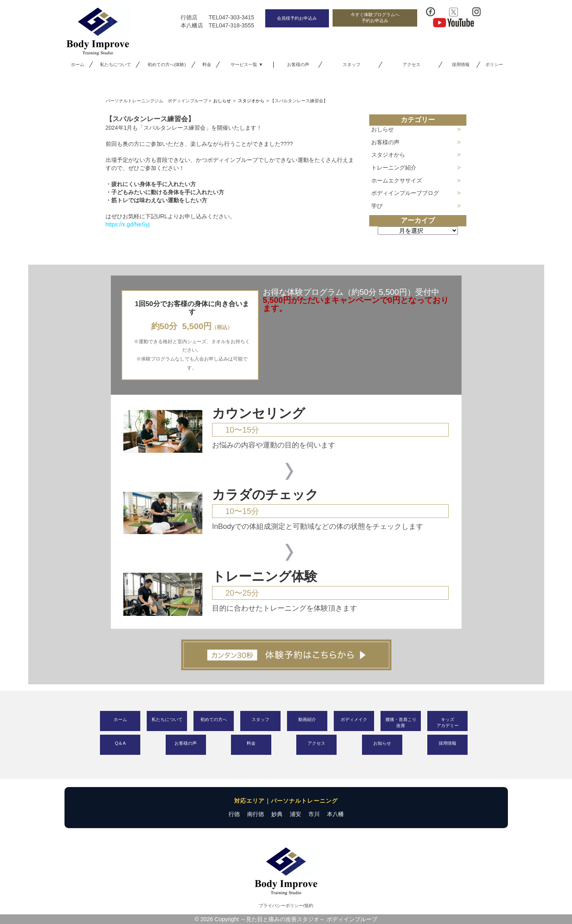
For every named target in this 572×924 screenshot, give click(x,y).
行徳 (234, 814)
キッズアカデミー (448, 722)
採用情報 (461, 64)
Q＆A (120, 743)
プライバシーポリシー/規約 (286, 905)
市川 (314, 814)
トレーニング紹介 (394, 168)
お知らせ (382, 743)
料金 (207, 64)
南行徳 (256, 814)
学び (377, 206)
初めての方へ (214, 719)
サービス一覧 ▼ (247, 64)
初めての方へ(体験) (167, 64)
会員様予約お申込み (297, 18)
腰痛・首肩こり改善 (401, 722)
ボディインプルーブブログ (405, 193)
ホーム (78, 64)
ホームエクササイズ (397, 180)
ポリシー (494, 64)
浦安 (295, 814)
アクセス (412, 64)
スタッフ (352, 64)
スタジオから (388, 155)
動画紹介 (307, 719)
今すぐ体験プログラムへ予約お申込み (375, 18)
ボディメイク (354, 719)
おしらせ (383, 129)
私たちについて (115, 64)
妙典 (277, 814)
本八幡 (335, 814)
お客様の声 (298, 64)
